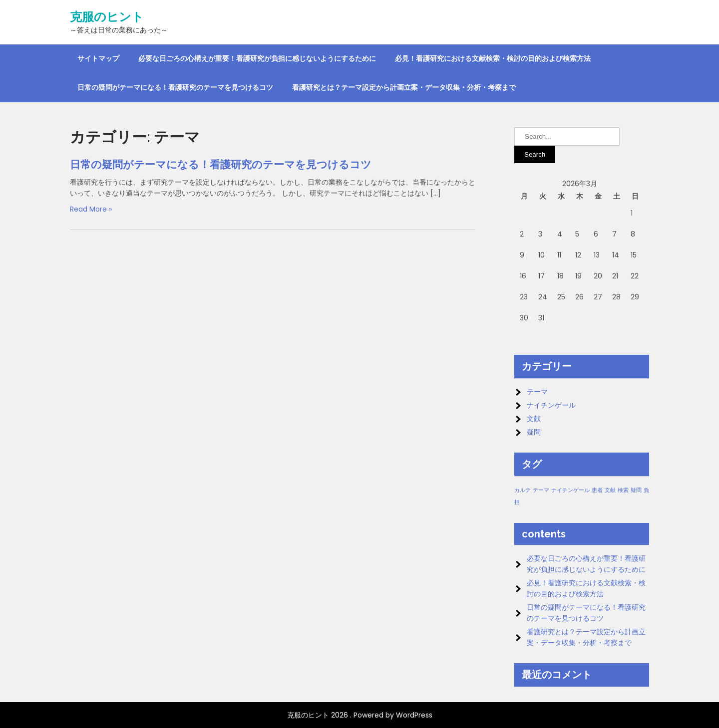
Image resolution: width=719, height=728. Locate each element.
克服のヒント (107, 17)
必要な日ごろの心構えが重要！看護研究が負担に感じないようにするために (257, 58)
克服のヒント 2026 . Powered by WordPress (360, 715)
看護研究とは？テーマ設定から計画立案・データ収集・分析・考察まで (404, 87)
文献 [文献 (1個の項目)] (610, 490)
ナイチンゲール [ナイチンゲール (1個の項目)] (570, 490)
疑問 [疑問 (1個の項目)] (636, 490)
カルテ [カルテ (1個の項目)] (523, 490)
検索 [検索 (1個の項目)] (623, 490)
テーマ (537, 392)
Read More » (91, 209)
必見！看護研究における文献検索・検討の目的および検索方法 (493, 58)
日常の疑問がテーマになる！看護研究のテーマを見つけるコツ (175, 87)
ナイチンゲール (551, 405)
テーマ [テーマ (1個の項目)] (541, 490)
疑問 (534, 432)
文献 (534, 419)
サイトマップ (98, 58)
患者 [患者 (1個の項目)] (597, 490)
